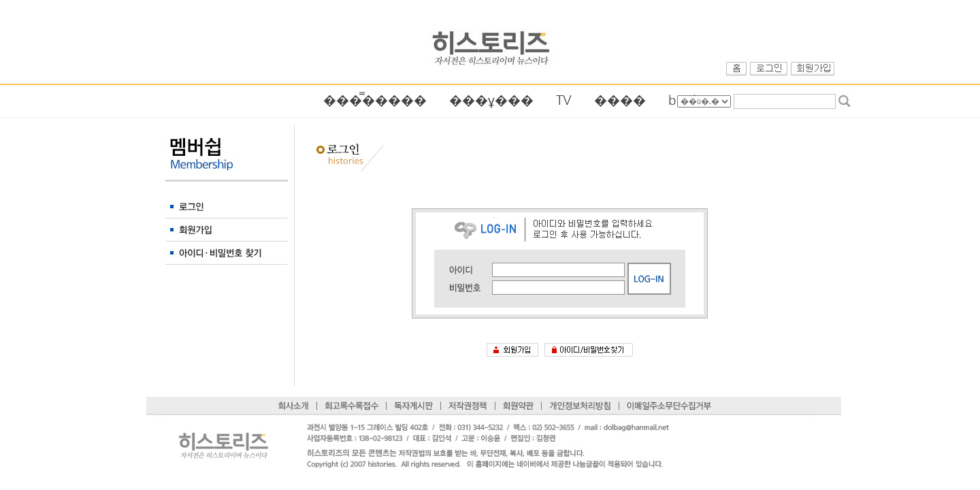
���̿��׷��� (375, 100)
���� (620, 100)
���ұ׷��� (491, 100)
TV (564, 100)
